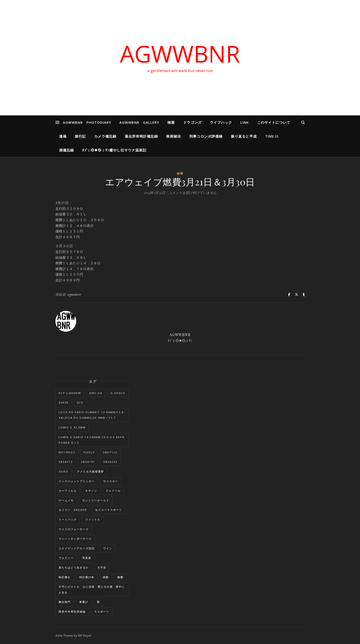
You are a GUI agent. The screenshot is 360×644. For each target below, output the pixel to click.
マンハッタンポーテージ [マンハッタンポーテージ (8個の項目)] (75, 539)
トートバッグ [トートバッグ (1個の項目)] (68, 519)
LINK (245, 122)
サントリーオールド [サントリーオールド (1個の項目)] (96, 500)
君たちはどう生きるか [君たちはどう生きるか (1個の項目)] (74, 567)
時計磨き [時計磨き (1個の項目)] (65, 577)
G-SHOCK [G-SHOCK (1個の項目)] (118, 393)
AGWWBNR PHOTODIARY (87, 122)
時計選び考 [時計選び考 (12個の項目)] (87, 577)
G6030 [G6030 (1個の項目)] (64, 402)
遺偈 (63, 136)
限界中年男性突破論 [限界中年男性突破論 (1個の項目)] (72, 612)
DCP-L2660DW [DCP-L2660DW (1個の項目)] (70, 393)
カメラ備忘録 (105, 136)
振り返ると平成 (244, 136)
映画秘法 (174, 136)
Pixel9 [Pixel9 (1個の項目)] (89, 452)
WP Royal (84, 635)
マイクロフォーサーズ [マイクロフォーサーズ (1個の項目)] (74, 529)
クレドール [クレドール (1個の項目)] (113, 491)
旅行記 (80, 136)
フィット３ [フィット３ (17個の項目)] (93, 519)
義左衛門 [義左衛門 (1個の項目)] (65, 602)
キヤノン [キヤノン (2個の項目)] (91, 491)
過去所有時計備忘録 (141, 136)
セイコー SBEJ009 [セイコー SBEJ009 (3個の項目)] (73, 510)
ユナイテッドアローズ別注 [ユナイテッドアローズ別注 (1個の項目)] (77, 548)
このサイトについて (274, 122)
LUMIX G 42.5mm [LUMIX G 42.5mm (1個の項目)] (72, 427)
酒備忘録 (67, 150)
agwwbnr (74, 294)
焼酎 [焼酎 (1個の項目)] (106, 577)
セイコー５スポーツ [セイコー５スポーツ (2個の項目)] (109, 510)
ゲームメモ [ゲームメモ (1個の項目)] (66, 500)
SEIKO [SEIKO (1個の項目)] (64, 471)
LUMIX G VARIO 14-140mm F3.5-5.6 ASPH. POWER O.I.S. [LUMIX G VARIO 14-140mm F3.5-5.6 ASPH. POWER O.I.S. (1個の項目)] (92, 440)
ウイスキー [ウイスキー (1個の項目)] (111, 481)
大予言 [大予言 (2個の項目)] (102, 567)
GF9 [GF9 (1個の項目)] (80, 402)
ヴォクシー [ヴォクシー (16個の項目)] (66, 558)
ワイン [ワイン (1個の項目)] (108, 548)
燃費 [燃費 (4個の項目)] (120, 577)
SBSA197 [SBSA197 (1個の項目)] (88, 462)
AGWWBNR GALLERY (139, 122)
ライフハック (221, 122)
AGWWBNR (180, 54)
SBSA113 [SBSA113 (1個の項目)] (66, 462)
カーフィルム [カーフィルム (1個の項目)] (68, 491)
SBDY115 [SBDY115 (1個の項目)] (110, 452)
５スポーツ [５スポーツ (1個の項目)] (102, 612)
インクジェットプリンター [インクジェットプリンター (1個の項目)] (77, 481)
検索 (171, 122)
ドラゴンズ (192, 122)
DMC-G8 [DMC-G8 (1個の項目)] (96, 393)
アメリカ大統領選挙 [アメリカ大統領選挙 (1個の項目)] (90, 471)
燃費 (180, 173)
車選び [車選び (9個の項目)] (84, 602)
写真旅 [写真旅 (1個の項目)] (87, 558)
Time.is (272, 136)
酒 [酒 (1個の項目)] (98, 602)
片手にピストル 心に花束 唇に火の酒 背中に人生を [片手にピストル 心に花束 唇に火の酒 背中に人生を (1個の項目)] (92, 590)
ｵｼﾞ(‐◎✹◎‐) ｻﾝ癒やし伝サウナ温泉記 (114, 150)
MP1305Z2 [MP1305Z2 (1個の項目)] (67, 452)
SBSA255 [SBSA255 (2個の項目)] (110, 462)
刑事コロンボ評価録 (206, 136)
